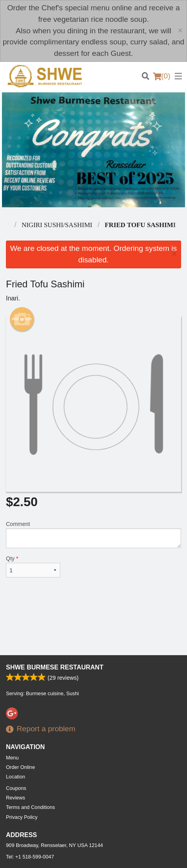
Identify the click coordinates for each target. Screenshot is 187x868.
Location (15, 777)
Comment (93, 534)
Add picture (22, 319)
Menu (12, 758)
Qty (33, 566)
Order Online (20, 767)
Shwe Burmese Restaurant (55, 667)
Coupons (16, 788)
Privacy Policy (22, 817)
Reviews (15, 798)
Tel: (30, 857)
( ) (162, 76)
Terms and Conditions (31, 807)
